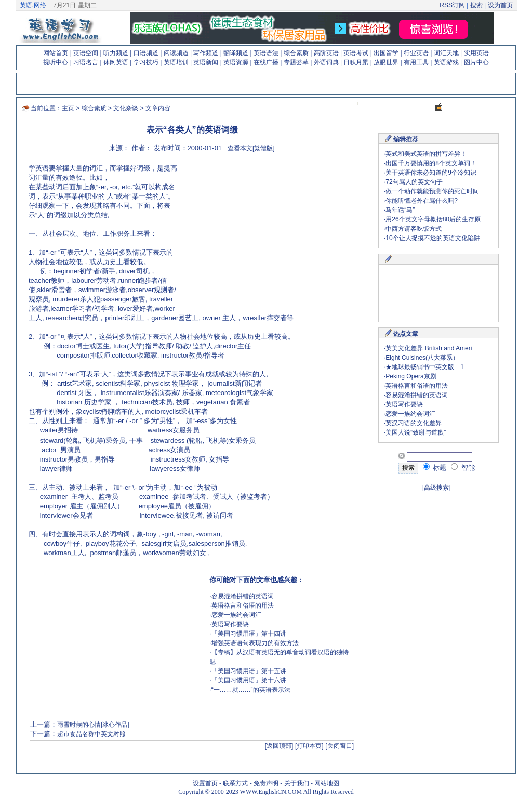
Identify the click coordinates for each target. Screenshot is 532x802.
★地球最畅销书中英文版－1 (425, 367)
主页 (68, 108)
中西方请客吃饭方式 (414, 229)
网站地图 (327, 783)
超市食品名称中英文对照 (91, 734)
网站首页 (56, 53)
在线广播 (266, 62)
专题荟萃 (296, 62)
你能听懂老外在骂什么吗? (422, 201)
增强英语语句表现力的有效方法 (255, 643)
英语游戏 (446, 62)
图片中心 (476, 62)
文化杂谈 (126, 108)
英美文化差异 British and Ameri (429, 348)
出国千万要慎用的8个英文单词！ (431, 163)
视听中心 (56, 62)
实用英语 (476, 53)
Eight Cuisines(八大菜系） (422, 358)
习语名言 (86, 62)
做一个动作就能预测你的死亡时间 (432, 191)
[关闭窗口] (340, 746)
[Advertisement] (265, 236)
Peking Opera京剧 (411, 376)
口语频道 (146, 53)
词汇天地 (446, 53)
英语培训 (176, 62)
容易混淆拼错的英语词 (243, 596)
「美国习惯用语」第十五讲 (249, 671)
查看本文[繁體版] (251, 148)
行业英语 (416, 53)
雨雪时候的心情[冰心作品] (93, 725)
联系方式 (235, 783)
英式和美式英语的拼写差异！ (426, 154)
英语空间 (86, 53)
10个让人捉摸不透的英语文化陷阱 (433, 238)
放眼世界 (386, 62)
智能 (463, 468)
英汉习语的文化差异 (414, 423)
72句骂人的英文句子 (414, 182)
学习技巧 (146, 62)
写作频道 (206, 53)
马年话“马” (400, 210)
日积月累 (356, 62)
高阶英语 (326, 53)
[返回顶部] (279, 746)
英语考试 (356, 53)
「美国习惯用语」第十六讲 (249, 680)
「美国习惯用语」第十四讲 (249, 634)
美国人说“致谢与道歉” (416, 432)
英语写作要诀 (230, 624)
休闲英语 (116, 62)
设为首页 (500, 5)
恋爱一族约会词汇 (236, 615)
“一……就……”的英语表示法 (251, 690)
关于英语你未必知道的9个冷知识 (431, 173)
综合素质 (296, 53)
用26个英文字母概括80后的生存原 (433, 219)
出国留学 (386, 53)
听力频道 (116, 53)
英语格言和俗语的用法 (243, 606)
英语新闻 (206, 62)
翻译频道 (236, 53)
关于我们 (297, 783)
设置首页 (205, 783)
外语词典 (326, 62)
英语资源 (236, 62)
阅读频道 (176, 53)
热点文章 (406, 334)
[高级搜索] (437, 488)
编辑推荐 (406, 139)
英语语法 (266, 53)
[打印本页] (309, 746)
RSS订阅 (452, 5)
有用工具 (416, 62)
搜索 (476, 5)
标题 (435, 468)
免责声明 (266, 783)
